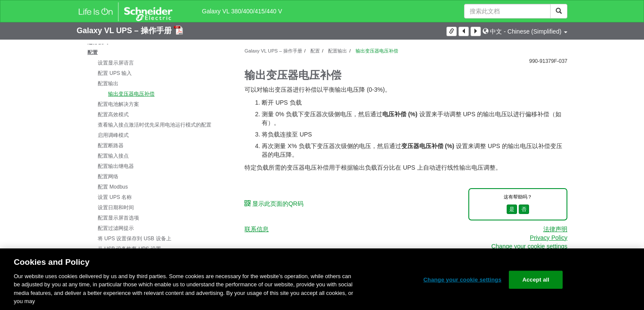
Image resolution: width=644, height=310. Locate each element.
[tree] (154, 156)
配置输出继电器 (116, 166)
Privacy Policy (549, 238)
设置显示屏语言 (116, 63)
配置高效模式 (113, 115)
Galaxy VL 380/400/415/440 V (242, 11)
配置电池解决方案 (118, 104)
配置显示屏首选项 (118, 218)
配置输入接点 (113, 156)
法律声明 (555, 229)
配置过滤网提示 (116, 228)
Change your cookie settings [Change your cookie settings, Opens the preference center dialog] (463, 280)
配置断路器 (111, 146)
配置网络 (108, 177)
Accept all (536, 280)
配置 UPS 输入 (115, 73)
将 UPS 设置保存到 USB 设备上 (135, 239)
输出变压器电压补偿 (131, 94)
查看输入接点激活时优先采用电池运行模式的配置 (155, 125)
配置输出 (108, 84)
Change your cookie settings (529, 246)
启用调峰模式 (113, 135)
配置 (93, 53)
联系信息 (257, 229)
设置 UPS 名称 (115, 197)
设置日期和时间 (116, 208)
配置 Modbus (113, 187)
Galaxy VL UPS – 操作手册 (125, 31)
